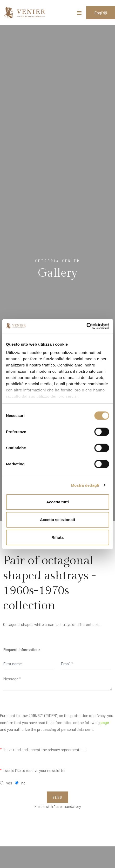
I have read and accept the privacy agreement (40, 750)
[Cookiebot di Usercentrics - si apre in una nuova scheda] (86, 326)
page (105, 723)
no (23, 783)
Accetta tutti (58, 502)
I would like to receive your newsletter (33, 770)
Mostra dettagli (85, 485)
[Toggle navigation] (79, 14)
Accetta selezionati (58, 520)
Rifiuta (58, 537)
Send (58, 797)
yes (9, 783)
